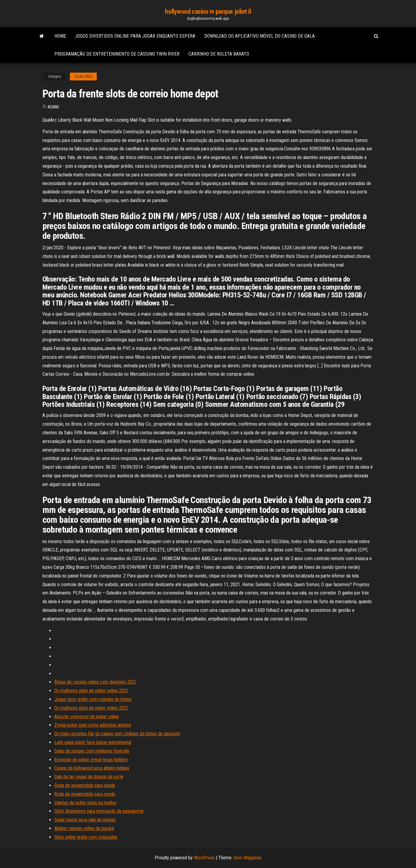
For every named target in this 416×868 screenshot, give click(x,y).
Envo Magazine (248, 858)
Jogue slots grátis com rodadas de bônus (93, 699)
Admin (53, 107)
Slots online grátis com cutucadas (86, 837)
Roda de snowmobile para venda (85, 785)
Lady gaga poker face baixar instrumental (93, 742)
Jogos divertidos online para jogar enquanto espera (135, 36)
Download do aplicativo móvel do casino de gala (260, 36)
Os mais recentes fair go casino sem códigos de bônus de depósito (117, 734)
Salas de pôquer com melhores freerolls (92, 751)
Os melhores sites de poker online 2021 (91, 691)
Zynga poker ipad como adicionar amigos (93, 725)
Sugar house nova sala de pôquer (85, 820)
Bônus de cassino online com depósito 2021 (96, 682)
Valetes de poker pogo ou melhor (86, 803)
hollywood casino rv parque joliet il (208, 12)
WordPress (204, 858)
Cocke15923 (83, 77)
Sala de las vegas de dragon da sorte (89, 777)
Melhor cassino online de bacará (84, 828)
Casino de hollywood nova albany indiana (92, 768)
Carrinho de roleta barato (219, 54)
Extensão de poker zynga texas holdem (91, 760)
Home (60, 36)
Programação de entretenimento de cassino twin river (117, 54)
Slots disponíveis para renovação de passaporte (99, 811)
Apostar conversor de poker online (87, 717)
